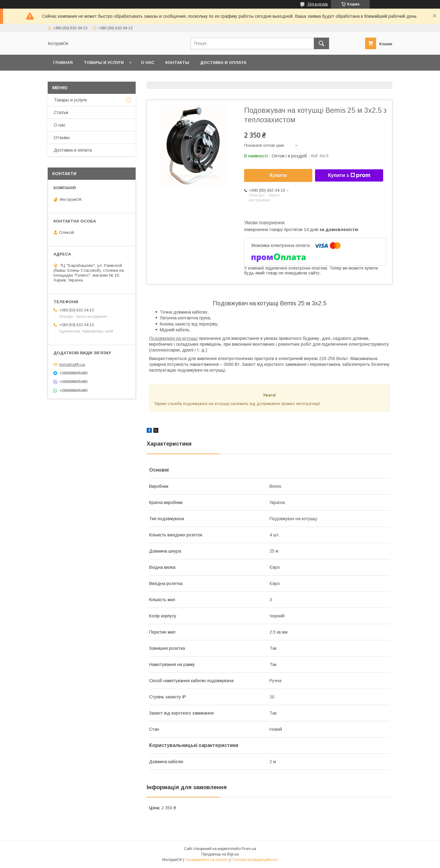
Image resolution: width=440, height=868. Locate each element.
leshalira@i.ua (72, 364)
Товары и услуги (104, 63)
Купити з (349, 175)
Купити (278, 175)
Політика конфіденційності (255, 860)
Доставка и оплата (223, 63)
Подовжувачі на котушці (173, 338)
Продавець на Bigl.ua (220, 854)
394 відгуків (318, 4)
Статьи (61, 112)
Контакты (177, 63)
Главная (63, 63)
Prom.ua (249, 849)
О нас (148, 63)
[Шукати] (321, 43)
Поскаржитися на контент (207, 860)
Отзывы (62, 138)
